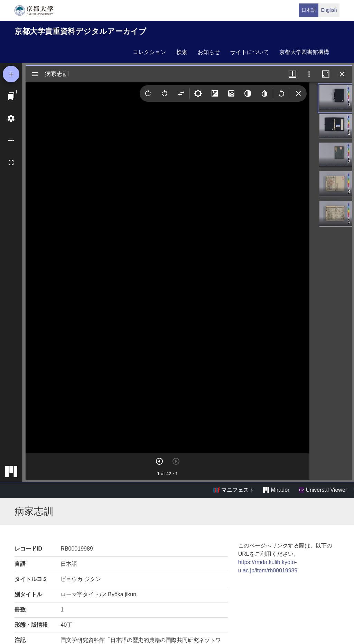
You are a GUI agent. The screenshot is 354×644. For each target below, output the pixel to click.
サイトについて (250, 52)
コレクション (149, 52)
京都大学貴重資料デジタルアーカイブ (81, 31)
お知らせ (209, 52)
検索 (182, 52)
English (329, 10)
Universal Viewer (323, 490)
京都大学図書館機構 (304, 52)
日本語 (309, 10)
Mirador (276, 490)
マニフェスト (234, 490)
